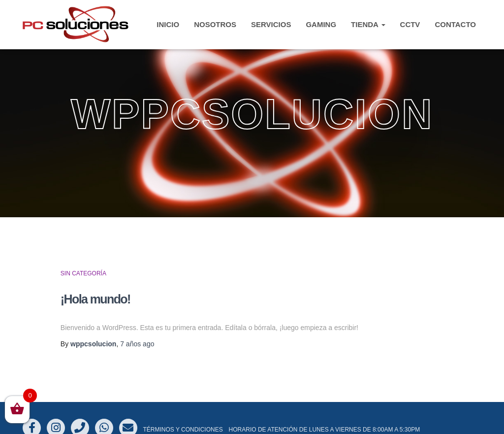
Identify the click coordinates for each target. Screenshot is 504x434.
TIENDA (368, 24)
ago (137, 344)
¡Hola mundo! (95, 299)
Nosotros (215, 24)
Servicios (271, 24)
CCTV (410, 24)
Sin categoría (83, 273)
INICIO (168, 24)
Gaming (321, 24)
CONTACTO (455, 24)
